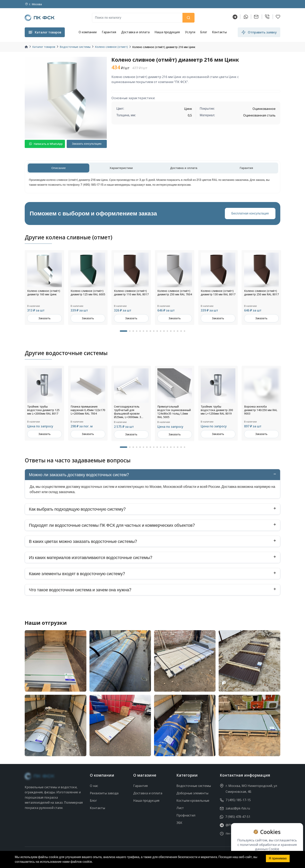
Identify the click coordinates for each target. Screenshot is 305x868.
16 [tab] (178, 331)
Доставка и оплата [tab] (184, 168)
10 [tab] (157, 331)
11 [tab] (161, 331)
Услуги (190, 32)
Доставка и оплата (135, 32)
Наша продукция (167, 32)
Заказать (45, 318)
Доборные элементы (192, 793)
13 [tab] (167, 331)
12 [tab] (164, 331)
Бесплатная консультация (250, 213)
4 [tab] (137, 331)
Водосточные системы (75, 47)
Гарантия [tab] (246, 168)
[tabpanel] (44, 287)
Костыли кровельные (193, 801)
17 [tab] (181, 331)
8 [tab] (150, 331)
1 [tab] (124, 331)
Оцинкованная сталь (259, 115)
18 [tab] (185, 331)
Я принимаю (278, 858)
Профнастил (186, 815)
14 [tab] (171, 331)
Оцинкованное (264, 109)
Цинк (188, 109)
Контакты (220, 32)
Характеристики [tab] (121, 168)
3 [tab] (133, 331)
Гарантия (109, 32)
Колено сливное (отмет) (111, 47)
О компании (88, 32)
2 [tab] (130, 331)
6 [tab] (144, 331)
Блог (204, 32)
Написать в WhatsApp (46, 144)
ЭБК (179, 823)
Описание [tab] (59, 168)
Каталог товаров (44, 47)
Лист (180, 808)
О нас (94, 786)
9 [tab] (154, 331)
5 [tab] (140, 331)
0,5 (190, 115)
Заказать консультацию (87, 144)
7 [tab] (147, 331)
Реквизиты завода (104, 793)
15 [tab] (174, 331)
